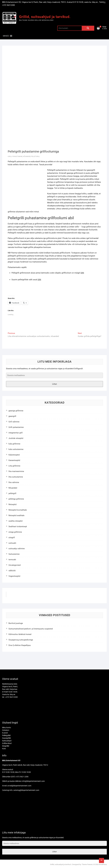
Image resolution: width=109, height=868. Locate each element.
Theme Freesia (87, 864)
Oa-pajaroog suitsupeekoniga (21, 640)
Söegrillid (6, 746)
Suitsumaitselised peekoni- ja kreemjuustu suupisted (31, 629)
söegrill (12, 538)
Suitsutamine (14, 554)
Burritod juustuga (16, 623)
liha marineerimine (16, 471)
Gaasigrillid (6, 738)
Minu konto (7, 728)
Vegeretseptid (14, 576)
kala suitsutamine (16, 449)
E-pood (5, 733)
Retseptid (12, 504)
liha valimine (14, 482)
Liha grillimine (14, 466)
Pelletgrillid (6, 735)
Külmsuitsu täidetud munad (20, 634)
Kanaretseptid (14, 460)
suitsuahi (12, 543)
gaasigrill (12, 416)
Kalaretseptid (14, 455)
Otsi (88, 28)
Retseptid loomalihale (18, 510)
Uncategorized (15, 565)
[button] (6, 36)
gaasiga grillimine (16, 411)
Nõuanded (27, 156)
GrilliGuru (13, 595)
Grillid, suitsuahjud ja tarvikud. (45, 17)
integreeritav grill (16, 433)
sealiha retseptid (15, 521)
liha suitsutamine (16, 477)
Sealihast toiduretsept (18, 526)
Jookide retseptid (16, 438)
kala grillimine (14, 444)
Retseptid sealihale (16, 515)
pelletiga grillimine (16, 499)
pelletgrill (35, 156)
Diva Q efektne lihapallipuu (20, 645)
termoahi (12, 560)
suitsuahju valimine (17, 549)
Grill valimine (14, 422)
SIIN (82, 273)
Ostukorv (6, 730)
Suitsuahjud (7, 741)
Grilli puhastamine (15, 156)
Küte (4, 749)
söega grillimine (15, 532)
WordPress (103, 864)
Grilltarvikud (7, 743)
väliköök (12, 571)
